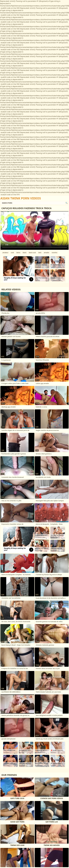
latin (40, 253)
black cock (32, 253)
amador (47, 253)
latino (18, 253)
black (25, 253)
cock (12, 253)
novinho (54, 253)
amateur (5, 253)
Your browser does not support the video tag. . (34, 231)
